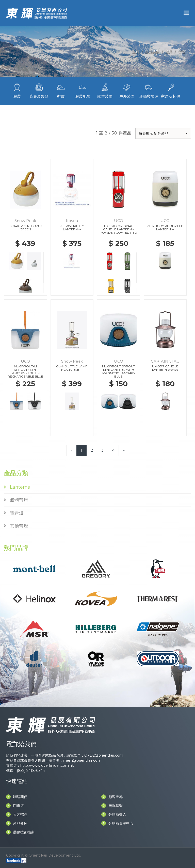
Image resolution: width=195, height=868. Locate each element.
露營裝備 (152, 52)
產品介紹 (17, 823)
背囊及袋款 (39, 90)
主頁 (136, 52)
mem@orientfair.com (82, 760)
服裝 (17, 90)
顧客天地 (112, 797)
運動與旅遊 (149, 90)
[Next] (124, 450)
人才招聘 (17, 814)
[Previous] (71, 450)
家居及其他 (171, 90)
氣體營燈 (16, 500)
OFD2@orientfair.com (104, 755)
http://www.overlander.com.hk (47, 765)
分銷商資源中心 (117, 823)
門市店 (15, 806)
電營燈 (14, 513)
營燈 (182, 52)
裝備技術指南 (20, 832)
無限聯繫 (112, 806)
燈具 (169, 52)
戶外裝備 (127, 90)
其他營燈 (16, 526)
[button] (163, 133)
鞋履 (61, 90)
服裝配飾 (83, 90)
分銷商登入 (114, 814)
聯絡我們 (17, 797)
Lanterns (17, 487)
